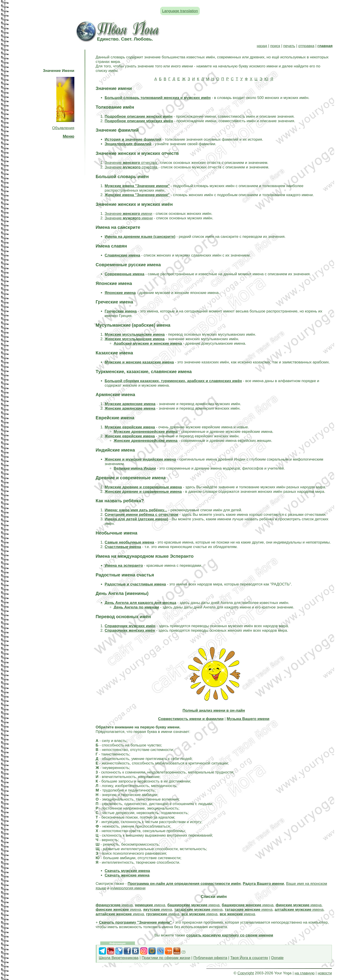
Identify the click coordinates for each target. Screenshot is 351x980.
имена (114, 905)
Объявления (63, 128)
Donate (277, 958)
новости (325, 973)
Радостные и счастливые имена (135, 584)
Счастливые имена (123, 547)
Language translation (180, 11)
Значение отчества (131, 163)
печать (289, 46)
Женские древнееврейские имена (146, 441)
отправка (306, 46)
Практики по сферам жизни (166, 958)
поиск (275, 46)
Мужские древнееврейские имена (146, 432)
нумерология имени (128, 888)
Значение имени (129, 214)
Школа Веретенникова (119, 958)
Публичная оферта (210, 958)
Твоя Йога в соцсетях (249, 958)
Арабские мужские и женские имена (148, 343)
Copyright (246, 973)
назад (262, 46)
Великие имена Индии (135, 468)
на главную (305, 973)
